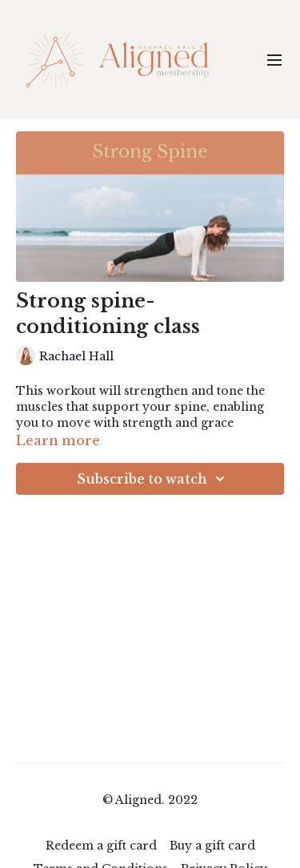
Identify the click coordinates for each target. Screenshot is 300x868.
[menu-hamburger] (274, 59)
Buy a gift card (212, 846)
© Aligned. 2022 (150, 800)
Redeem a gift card (101, 846)
